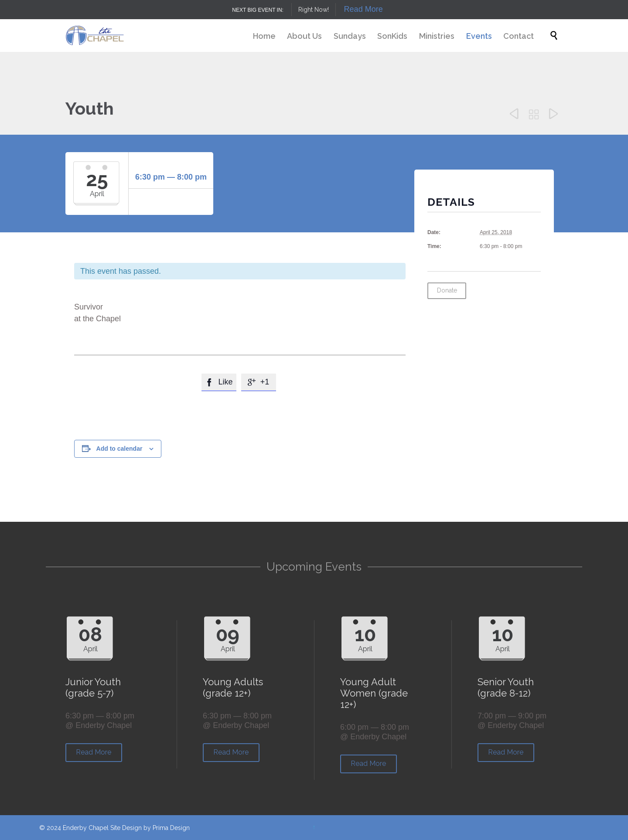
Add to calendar (119, 449)
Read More (363, 9)
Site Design (126, 828)
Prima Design (171, 828)
